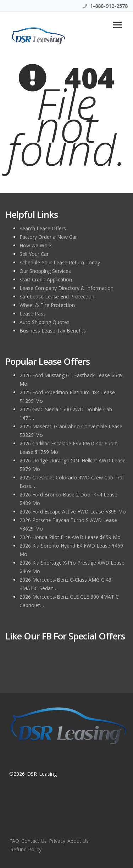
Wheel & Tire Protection (47, 305)
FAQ (14, 841)
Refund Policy (26, 849)
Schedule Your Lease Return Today (60, 262)
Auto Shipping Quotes (45, 322)
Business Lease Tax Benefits (53, 331)
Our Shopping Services (45, 271)
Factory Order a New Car (48, 237)
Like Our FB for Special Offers (65, 636)
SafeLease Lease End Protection (57, 296)
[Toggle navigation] (117, 25)
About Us (78, 841)
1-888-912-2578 (105, 6)
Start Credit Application (46, 279)
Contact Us (34, 841)
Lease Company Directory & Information (66, 288)
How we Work (36, 245)
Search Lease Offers (43, 228)
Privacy (57, 841)
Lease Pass (33, 314)
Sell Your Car (34, 254)
